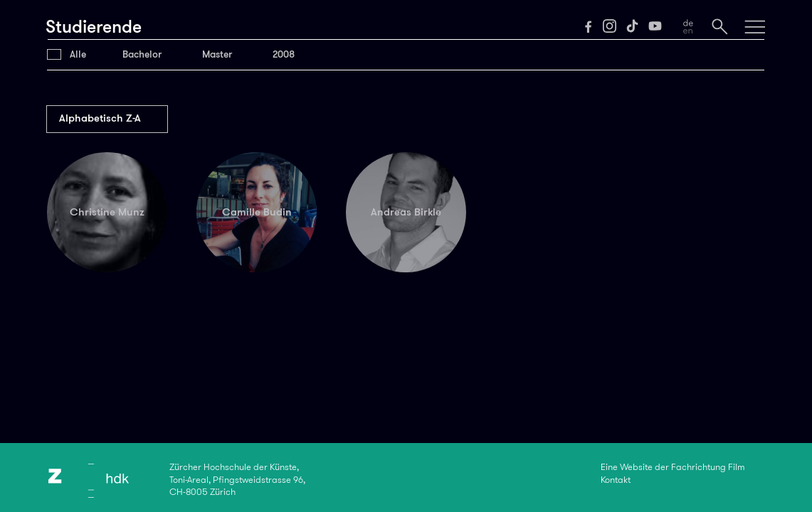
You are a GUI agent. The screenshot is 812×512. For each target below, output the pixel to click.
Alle (78, 54)
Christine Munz (107, 212)
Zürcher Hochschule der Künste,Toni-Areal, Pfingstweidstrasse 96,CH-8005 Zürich (237, 480)
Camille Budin (257, 212)
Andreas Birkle (406, 212)
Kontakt (616, 480)
